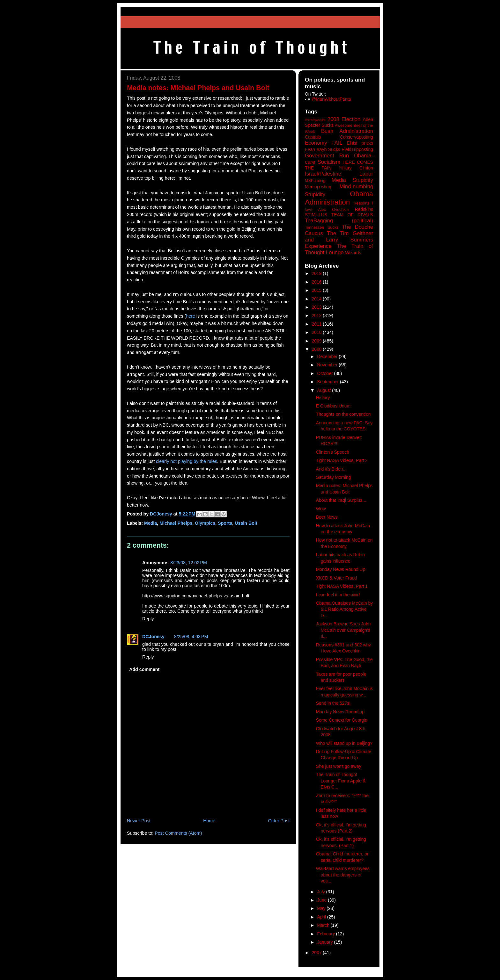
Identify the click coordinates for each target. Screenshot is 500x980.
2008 (317, 349)
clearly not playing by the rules (187, 461)
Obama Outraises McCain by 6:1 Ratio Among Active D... (345, 609)
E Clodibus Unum (333, 406)
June (322, 900)
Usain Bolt (246, 523)
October (325, 373)
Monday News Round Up (341, 569)
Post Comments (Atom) (178, 833)
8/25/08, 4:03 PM (191, 637)
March (324, 925)
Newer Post (139, 821)
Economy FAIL (324, 143)
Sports (225, 523)
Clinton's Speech (333, 452)
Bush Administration (347, 131)
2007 (317, 953)
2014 (317, 299)
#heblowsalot (315, 120)
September (328, 382)
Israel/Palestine (323, 174)
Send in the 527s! (333, 703)
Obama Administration (339, 198)
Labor (366, 174)
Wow (321, 509)
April (322, 917)
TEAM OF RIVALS (352, 215)
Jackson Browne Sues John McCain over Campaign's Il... (343, 630)
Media (151, 523)
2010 (317, 332)
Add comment (144, 669)
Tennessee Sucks (322, 227)
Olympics (205, 523)
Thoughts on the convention (343, 414)
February (327, 934)
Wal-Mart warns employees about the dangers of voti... (343, 875)
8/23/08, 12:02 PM (188, 563)
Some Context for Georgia (342, 720)
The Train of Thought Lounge (339, 249)
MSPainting (315, 181)
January (325, 942)
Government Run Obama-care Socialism (339, 159)
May (322, 908)
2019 (317, 273)
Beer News (327, 517)
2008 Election (344, 119)
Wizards (353, 253)
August (324, 390)
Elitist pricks (360, 143)
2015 (317, 290)
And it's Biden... (331, 469)
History (323, 398)
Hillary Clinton (356, 168)
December (328, 357)
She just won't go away (339, 766)
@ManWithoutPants (331, 99)
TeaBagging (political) (339, 221)
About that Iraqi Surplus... (341, 500)
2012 (317, 315)
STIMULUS (316, 215)
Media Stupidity (352, 180)
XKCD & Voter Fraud (336, 578)
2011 (317, 324)
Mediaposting (318, 187)
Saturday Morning (334, 477)
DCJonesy (153, 637)
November (328, 365)
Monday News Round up (340, 712)
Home (209, 821)
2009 (317, 341)
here (191, 316)
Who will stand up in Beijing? (344, 743)
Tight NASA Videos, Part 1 (342, 586)
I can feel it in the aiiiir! (338, 595)
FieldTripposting (357, 149)
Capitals (313, 137)
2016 (317, 282)
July (322, 892)
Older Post (279, 821)
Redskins (364, 209)
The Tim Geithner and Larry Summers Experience (339, 240)
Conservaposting (357, 137)
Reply (148, 619)
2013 (317, 307)
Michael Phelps (176, 523)
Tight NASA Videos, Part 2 (342, 460)
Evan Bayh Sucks (323, 149)
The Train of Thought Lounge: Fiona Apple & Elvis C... (341, 781)
